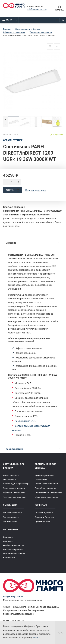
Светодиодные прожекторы (17, 484)
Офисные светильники (14, 492)
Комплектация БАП (25, 421)
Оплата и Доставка (44, 513)
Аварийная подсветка (45, 488)
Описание (33, 243)
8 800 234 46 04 (35, 6)
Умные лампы (10, 521)
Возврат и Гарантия (44, 517)
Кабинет (63, 20)
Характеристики (33, 449)
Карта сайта (9, 558)
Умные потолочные (13, 513)
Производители (42, 521)
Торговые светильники (14, 497)
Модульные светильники (47, 497)
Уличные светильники (14, 488)
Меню (7, 20)
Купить (12, 190)
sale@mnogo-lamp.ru (37, 9)
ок (61, 632)
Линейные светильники (46, 484)
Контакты (8, 537)
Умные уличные (11, 517)
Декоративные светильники (49, 492)
